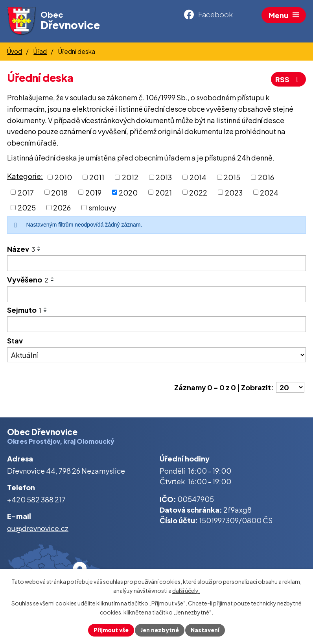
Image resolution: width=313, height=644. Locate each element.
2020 (128, 192)
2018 (59, 192)
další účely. (186, 590)
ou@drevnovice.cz (38, 528)
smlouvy (102, 208)
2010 (63, 177)
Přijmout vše (111, 630)
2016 (266, 177)
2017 (26, 192)
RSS (289, 79)
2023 (234, 192)
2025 (27, 208)
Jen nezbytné (160, 630)
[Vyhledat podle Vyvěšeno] (156, 294)
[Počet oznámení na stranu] (290, 387)
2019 (93, 192)
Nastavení (205, 630)
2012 (130, 177)
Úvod (15, 51)
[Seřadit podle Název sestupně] (39, 250)
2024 (269, 192)
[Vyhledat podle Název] (156, 263)
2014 (198, 177)
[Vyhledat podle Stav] (156, 355)
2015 (232, 177)
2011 (97, 177)
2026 (62, 208)
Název (21, 249)
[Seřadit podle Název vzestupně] (39, 247)
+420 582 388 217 (36, 499)
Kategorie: (25, 176)
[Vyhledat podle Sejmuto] (156, 324)
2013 (164, 177)
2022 (198, 192)
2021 (164, 192)
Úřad (40, 51)
